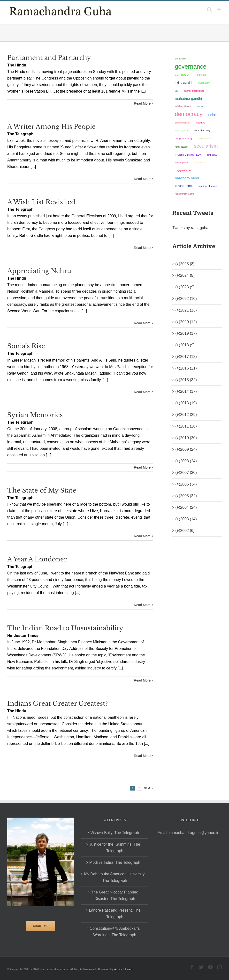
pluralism (202, 75)
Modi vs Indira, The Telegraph (115, 862)
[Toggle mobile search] (209, 10)
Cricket (201, 106)
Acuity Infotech (124, 969)
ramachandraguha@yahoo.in (194, 833)
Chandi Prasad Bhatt (194, 91)
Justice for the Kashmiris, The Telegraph (115, 848)
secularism (206, 146)
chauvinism (180, 59)
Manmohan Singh (202, 130)
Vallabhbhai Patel (183, 106)
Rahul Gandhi (181, 147)
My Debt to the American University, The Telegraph (115, 877)
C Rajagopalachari (183, 170)
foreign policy (181, 163)
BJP (176, 91)
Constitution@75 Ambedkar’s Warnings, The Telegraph (115, 932)
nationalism (204, 83)
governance (191, 66)
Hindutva (201, 123)
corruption (183, 74)
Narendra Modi (187, 178)
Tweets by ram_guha (190, 228)
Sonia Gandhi (181, 130)
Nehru (213, 115)
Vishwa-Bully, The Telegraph (115, 833)
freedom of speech (208, 186)
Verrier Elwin (206, 138)
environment (184, 186)
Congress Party (184, 138)
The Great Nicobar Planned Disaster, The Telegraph (115, 895)
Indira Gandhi (183, 83)
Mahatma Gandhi (188, 98)
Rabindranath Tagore (184, 194)
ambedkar (212, 155)
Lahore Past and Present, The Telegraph (115, 914)
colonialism (199, 163)
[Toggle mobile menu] (219, 10)
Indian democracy (188, 155)
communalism (182, 123)
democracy (189, 114)
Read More (142, 103)
